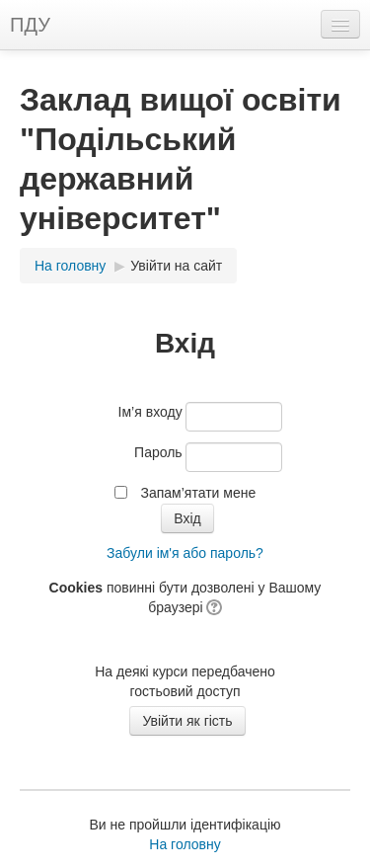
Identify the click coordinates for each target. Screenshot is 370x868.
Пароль (158, 452)
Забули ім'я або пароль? (185, 553)
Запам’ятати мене (198, 493)
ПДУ (30, 25)
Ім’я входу (150, 412)
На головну (70, 266)
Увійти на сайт (176, 266)
